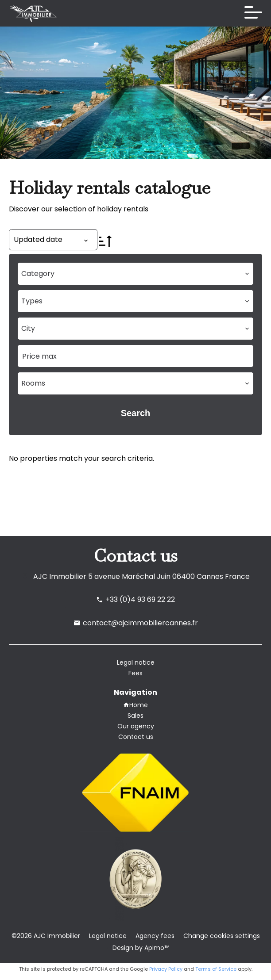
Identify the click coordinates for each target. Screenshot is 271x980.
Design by (140, 948)
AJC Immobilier (60, 576)
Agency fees (155, 936)
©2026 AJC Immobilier (46, 936)
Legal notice (108, 936)
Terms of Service (216, 969)
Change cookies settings (222, 936)
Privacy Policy (166, 969)
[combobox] (135, 274)
